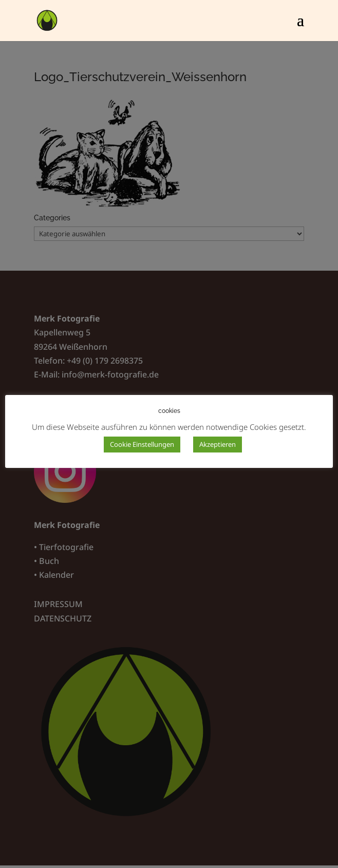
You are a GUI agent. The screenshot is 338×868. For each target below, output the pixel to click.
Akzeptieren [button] (218, 444)
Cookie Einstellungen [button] (142, 444)
